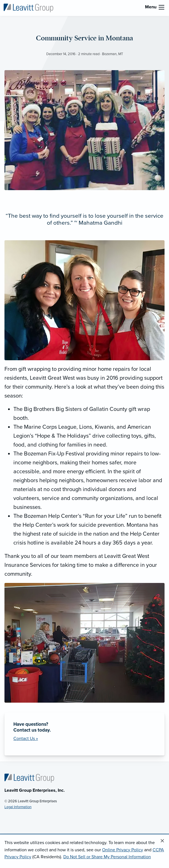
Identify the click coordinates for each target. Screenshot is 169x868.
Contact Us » (26, 739)
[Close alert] (162, 841)
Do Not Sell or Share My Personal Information (107, 857)
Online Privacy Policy (123, 850)
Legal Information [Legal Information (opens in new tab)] (18, 807)
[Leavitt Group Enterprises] (28, 8)
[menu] (161, 7)
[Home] (29, 778)
